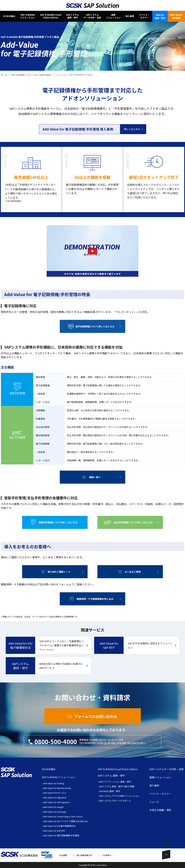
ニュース (154, 802)
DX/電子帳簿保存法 (66, 826)
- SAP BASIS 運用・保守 (109, 791)
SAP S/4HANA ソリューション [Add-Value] (31, 75)
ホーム (4, 75)
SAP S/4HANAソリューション (28, 16)
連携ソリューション (113, 16)
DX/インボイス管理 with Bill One (72, 821)
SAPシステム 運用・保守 (111, 775)
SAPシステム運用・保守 (73, 16)
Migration (62, 798)
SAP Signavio (63, 802)
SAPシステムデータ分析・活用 (92, 16)
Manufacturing (64, 788)
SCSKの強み (9, 16)
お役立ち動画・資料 (160, 810)
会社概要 (63, 855)
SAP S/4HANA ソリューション (59, 777)
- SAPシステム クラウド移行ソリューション (119, 796)
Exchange (62, 812)
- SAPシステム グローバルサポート (114, 801)
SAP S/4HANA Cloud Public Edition (118, 769)
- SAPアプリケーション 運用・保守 (114, 782)
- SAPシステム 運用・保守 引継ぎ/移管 (116, 786)
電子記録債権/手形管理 (68, 835)
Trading (61, 783)
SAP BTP (61, 831)
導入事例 (130, 16)
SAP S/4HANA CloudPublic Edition (51, 16)
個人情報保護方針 (84, 855)
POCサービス (60, 793)
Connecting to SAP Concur (70, 816)
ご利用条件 (106, 855)
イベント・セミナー (144, 16)
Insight (60, 807)
